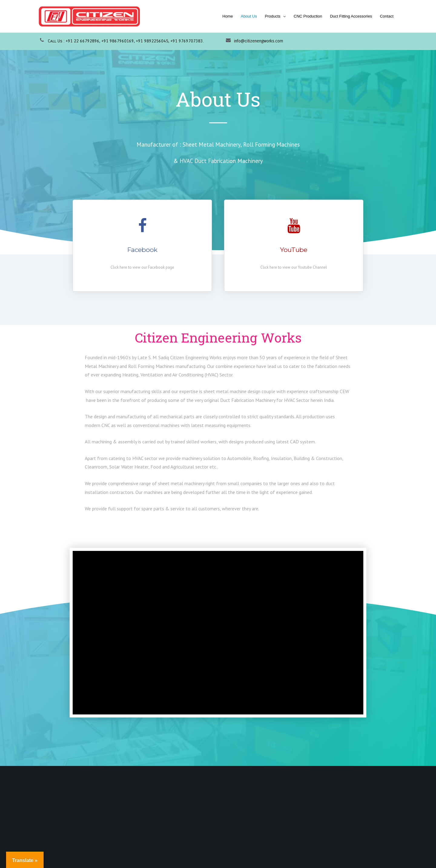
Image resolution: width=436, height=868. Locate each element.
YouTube (294, 250)
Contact (387, 16)
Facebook (142, 250)
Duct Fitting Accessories (351, 16)
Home (228, 16)
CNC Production (308, 16)
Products (273, 16)
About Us (249, 16)
